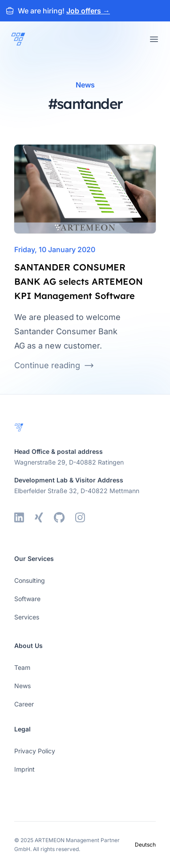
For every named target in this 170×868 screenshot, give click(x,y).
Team (22, 667)
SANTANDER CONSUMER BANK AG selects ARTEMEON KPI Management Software (79, 281)
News (22, 686)
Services (27, 617)
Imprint (24, 769)
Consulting (30, 580)
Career (24, 704)
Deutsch (145, 845)
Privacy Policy (35, 751)
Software (27, 599)
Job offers (88, 11)
